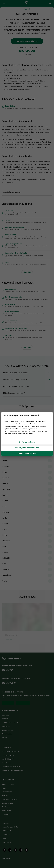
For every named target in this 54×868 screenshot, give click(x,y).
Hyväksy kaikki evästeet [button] (27, 453)
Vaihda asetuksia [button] (27, 442)
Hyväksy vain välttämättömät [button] (27, 448)
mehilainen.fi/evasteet (24, 434)
